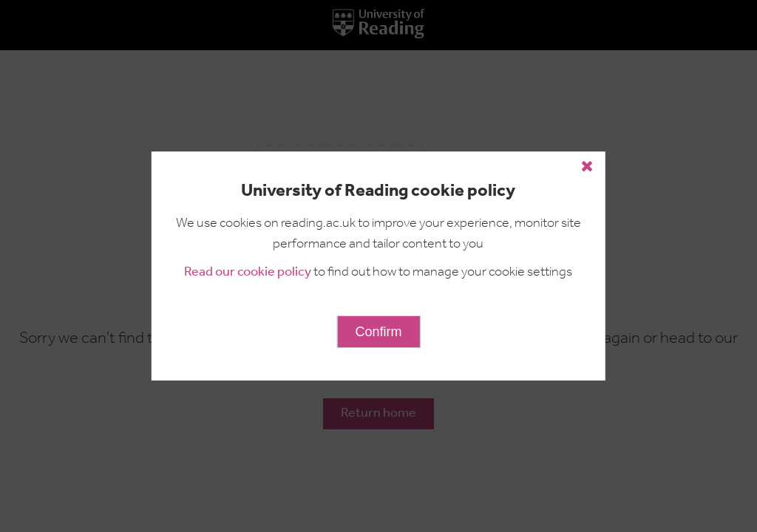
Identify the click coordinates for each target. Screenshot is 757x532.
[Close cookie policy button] (587, 166)
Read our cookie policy (248, 272)
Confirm (378, 332)
